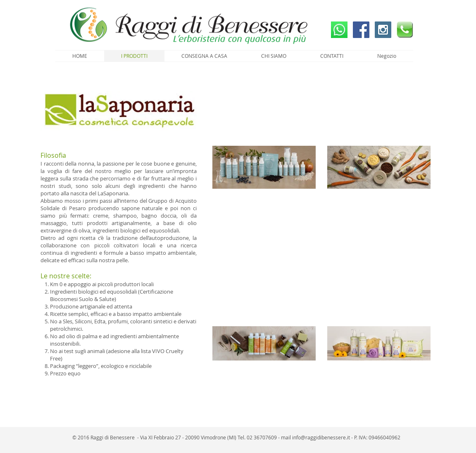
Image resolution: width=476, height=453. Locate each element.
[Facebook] (361, 30)
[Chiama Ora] (405, 30)
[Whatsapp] (339, 30)
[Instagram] (383, 30)
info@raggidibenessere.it (321, 437)
